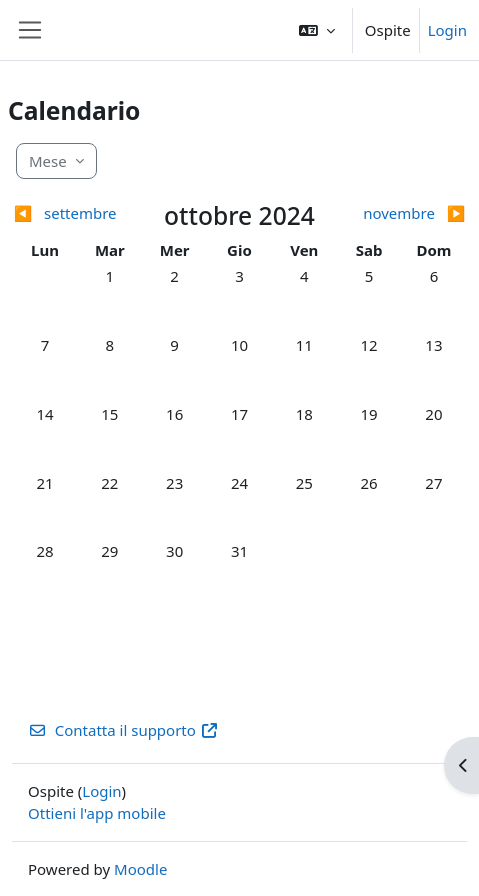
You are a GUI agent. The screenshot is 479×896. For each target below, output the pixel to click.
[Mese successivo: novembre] (409, 213)
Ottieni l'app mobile (97, 813)
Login (447, 30)
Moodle (140, 869)
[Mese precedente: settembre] (69, 213)
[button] (317, 30)
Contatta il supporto (123, 730)
